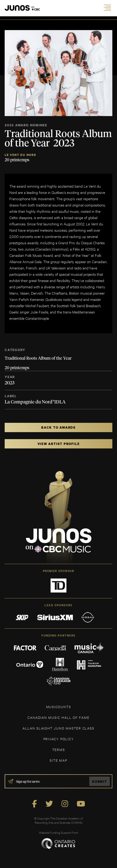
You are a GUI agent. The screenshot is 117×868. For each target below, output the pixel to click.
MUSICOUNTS (59, 707)
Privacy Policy (59, 739)
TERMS (59, 749)
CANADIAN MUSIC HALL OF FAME (58, 717)
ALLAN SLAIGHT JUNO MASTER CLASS (58, 728)
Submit (100, 781)
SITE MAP (58, 760)
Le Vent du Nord (21, 155)
